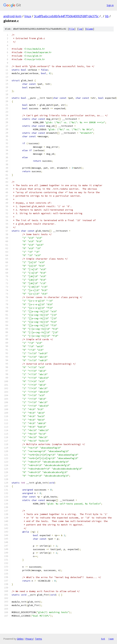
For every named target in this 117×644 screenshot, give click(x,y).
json (111, 639)
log (80, 29)
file (72, 29)
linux (28, 16)
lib (107, 16)
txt (103, 639)
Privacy (29, 639)
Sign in (110, 5)
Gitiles (20, 639)
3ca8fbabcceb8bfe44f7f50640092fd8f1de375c (66, 16)
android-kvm (12, 16)
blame (90, 29)
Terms (38, 639)
